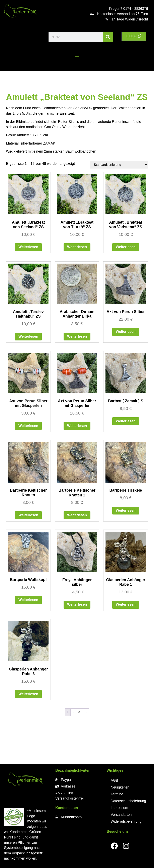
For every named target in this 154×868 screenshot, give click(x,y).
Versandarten (121, 815)
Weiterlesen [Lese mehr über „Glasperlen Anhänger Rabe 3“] (28, 694)
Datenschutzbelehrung (128, 801)
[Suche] (108, 37)
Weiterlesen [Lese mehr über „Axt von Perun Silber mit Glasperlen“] (28, 426)
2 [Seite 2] (73, 712)
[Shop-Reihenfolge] (119, 165)
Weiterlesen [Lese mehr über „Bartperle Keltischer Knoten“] (28, 515)
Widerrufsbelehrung (126, 821)
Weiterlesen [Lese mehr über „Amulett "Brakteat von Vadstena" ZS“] (126, 247)
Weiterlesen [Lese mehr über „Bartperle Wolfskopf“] (28, 600)
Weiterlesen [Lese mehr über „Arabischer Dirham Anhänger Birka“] (77, 336)
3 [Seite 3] (79, 712)
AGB (114, 780)
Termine (117, 794)
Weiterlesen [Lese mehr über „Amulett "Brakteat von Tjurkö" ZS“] (77, 247)
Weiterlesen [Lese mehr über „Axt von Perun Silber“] (126, 332)
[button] (77, 58)
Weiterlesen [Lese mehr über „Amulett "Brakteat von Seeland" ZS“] (28, 247)
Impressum (119, 808)
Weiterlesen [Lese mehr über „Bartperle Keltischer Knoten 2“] (77, 515)
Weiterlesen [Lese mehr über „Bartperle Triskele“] (126, 510)
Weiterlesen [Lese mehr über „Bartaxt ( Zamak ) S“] (126, 421)
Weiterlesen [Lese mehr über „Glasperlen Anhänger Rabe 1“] (126, 604)
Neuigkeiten (120, 787)
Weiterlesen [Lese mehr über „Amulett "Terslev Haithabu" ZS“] (28, 336)
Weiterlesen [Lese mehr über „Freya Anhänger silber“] (77, 604)
